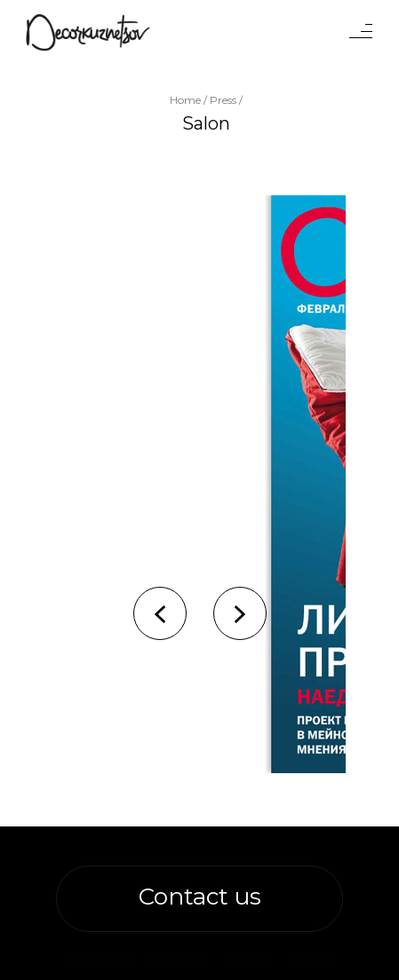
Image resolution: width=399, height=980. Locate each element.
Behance (309, 957)
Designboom (99, 957)
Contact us (200, 897)
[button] (160, 613)
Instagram (176, 957)
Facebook (247, 957)
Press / (226, 100)
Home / (190, 100)
